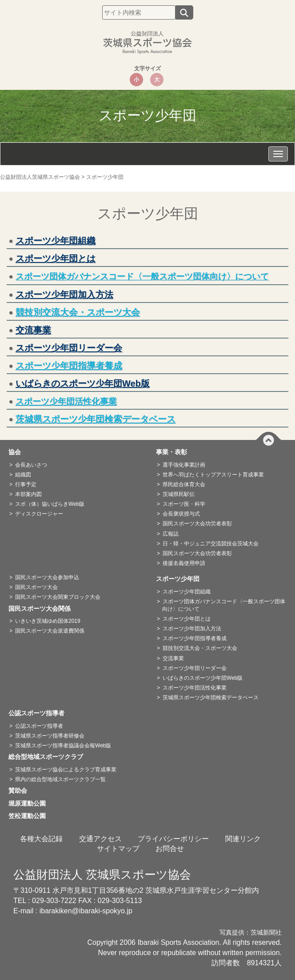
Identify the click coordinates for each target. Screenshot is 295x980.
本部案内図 (28, 494)
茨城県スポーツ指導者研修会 (50, 736)
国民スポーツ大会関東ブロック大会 (58, 597)
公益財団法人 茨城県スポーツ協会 (102, 875)
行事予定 (26, 484)
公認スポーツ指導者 (40, 713)
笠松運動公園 (30, 816)
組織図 (23, 475)
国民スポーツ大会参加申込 (47, 577)
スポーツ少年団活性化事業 (195, 688)
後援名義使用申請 (184, 563)
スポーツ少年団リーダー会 (69, 348)
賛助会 (21, 790)
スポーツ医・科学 (184, 504)
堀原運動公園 (30, 803)
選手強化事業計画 (184, 465)
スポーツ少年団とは (56, 258)
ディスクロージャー (39, 514)
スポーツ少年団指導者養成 (69, 366)
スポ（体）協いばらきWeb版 (50, 504)
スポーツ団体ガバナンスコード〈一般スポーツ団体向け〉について (142, 276)
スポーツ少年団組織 (56, 241)
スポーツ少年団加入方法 (64, 294)
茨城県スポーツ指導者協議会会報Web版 (63, 746)
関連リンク (243, 839)
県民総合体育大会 (184, 484)
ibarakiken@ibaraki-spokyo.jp (86, 911)
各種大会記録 (41, 839)
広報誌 (171, 534)
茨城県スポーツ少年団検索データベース (96, 419)
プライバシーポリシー (173, 839)
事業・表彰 (175, 452)
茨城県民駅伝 (179, 494)
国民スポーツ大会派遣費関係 (50, 631)
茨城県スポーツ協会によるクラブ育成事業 (66, 770)
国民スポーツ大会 (36, 587)
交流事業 (33, 330)
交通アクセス (100, 839)
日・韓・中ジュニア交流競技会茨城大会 (211, 544)
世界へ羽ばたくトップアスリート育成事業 (213, 475)
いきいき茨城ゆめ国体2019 (48, 621)
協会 (18, 452)
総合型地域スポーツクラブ (49, 757)
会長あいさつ (31, 465)
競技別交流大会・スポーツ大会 (78, 312)
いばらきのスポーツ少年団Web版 (83, 383)
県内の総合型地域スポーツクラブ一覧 (60, 779)
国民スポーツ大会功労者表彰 (197, 524)
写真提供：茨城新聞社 (251, 933)
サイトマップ (118, 849)
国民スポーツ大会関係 (43, 609)
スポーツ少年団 (181, 579)
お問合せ (170, 849)
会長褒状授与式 (181, 514)
